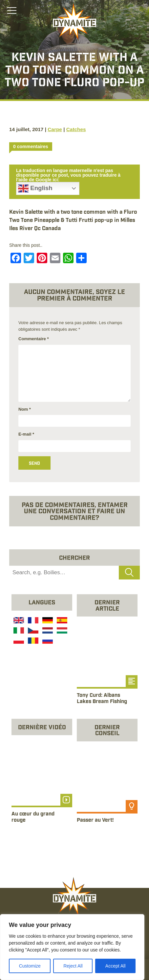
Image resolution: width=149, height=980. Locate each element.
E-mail (26, 434)
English (35, 188)
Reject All (73, 966)
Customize (30, 966)
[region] (72, 947)
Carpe (55, 129)
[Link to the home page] (74, 22)
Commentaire (34, 339)
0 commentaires (31, 147)
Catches (76, 129)
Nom (25, 409)
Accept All (115, 966)
